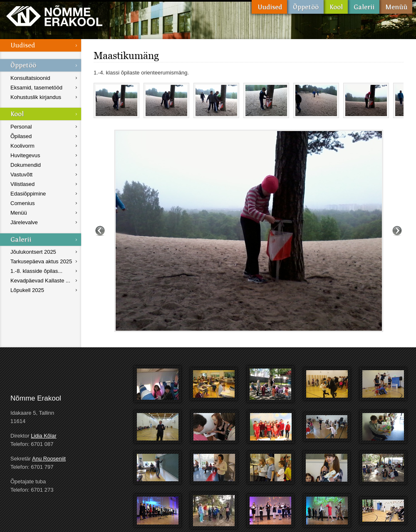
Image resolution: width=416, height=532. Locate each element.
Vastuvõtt (21, 174)
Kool (336, 7)
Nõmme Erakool (54, 16)
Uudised (269, 7)
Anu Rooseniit (49, 459)
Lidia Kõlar (43, 436)
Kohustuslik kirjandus (36, 97)
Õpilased (21, 136)
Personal (21, 127)
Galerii (364, 7)
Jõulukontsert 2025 (33, 252)
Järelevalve (24, 222)
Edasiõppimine (28, 194)
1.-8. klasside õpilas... (36, 271)
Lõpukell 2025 (27, 290)
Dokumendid (26, 165)
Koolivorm (22, 146)
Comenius (23, 203)
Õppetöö (305, 7)
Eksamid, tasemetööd (36, 88)
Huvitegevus (25, 155)
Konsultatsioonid (30, 78)
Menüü (396, 7)
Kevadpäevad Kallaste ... (40, 281)
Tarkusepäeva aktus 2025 (41, 261)
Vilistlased (22, 184)
